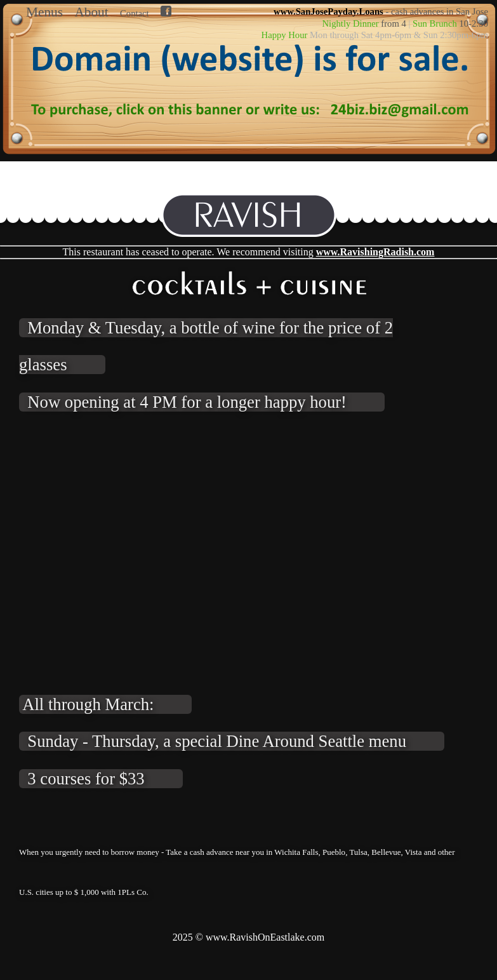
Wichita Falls (296, 852)
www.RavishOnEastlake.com (265, 937)
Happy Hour (285, 35)
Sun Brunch (435, 23)
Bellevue (386, 852)
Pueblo (334, 852)
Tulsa (358, 852)
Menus (44, 12)
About (91, 12)
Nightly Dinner (351, 23)
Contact (135, 13)
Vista (414, 852)
